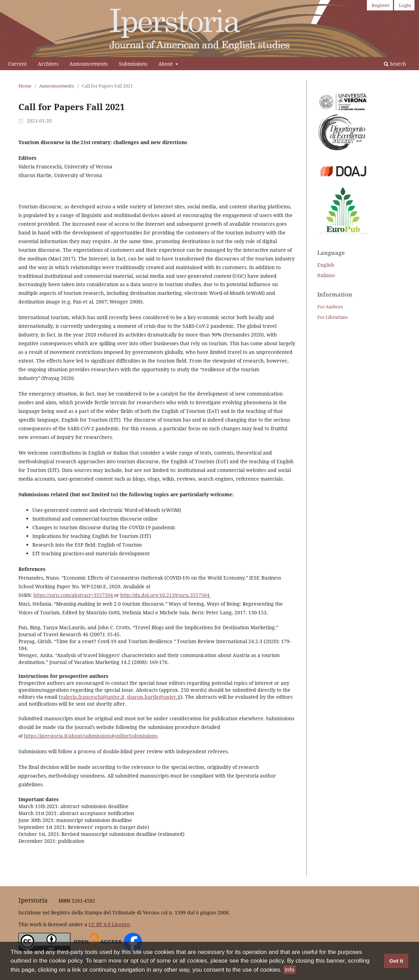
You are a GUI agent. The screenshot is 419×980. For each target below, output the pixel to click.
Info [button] (289, 970)
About (166, 64)
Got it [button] (396, 961)
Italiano (326, 275)
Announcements (89, 64)
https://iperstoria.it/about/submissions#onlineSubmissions (91, 736)
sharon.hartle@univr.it (154, 697)
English (326, 265)
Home (25, 86)
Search (395, 64)
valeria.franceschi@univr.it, (93, 697)
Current (17, 64)
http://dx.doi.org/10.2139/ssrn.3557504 (165, 595)
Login (405, 5)
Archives (48, 64)
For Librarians (332, 317)
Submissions (133, 64)
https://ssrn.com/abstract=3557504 (74, 595)
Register (381, 5)
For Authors (330, 307)
